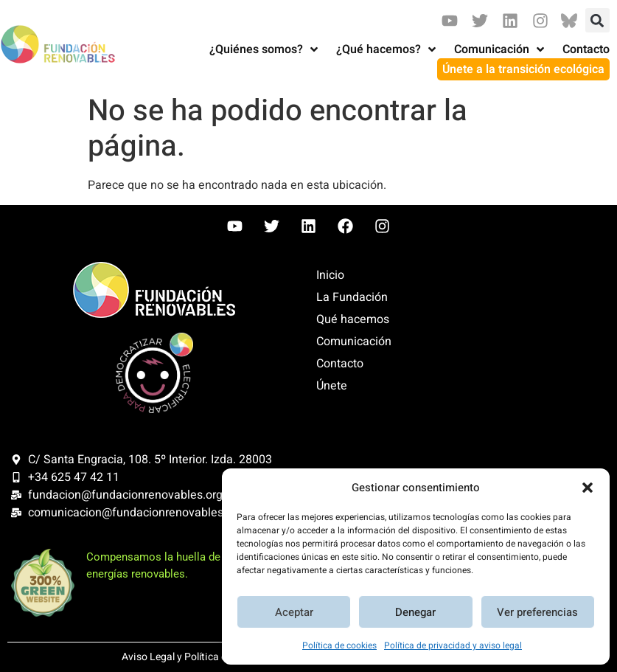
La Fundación (352, 297)
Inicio (330, 275)
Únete (332, 386)
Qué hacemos (353, 319)
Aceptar (294, 612)
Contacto (340, 364)
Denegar (415, 612)
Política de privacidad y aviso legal (453, 645)
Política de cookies (339, 645)
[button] (588, 488)
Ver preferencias (537, 612)
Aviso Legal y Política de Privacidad (203, 657)
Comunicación (354, 342)
